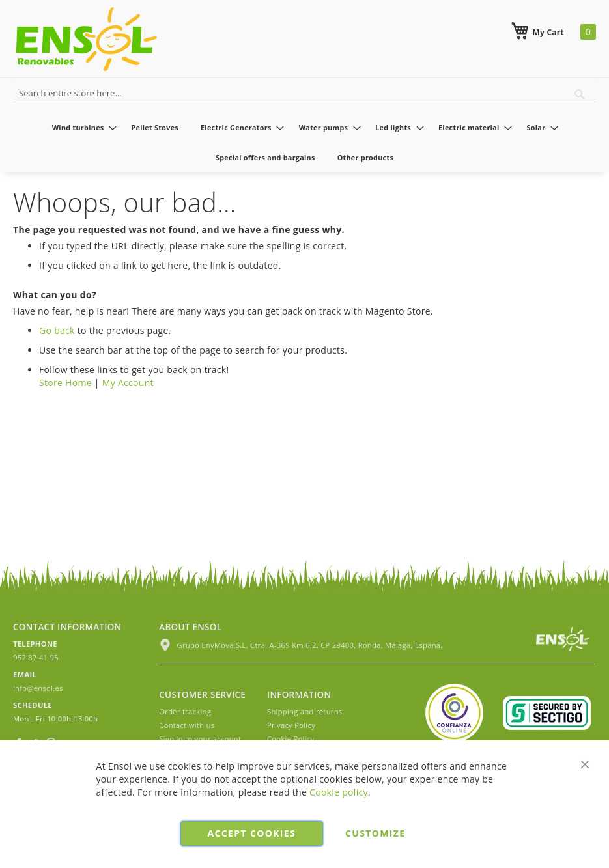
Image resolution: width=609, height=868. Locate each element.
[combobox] (304, 92)
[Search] (580, 94)
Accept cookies (252, 833)
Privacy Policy (291, 725)
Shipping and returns (304, 711)
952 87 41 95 (36, 657)
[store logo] (86, 39)
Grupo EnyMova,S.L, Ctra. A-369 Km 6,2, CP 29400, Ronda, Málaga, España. (301, 645)
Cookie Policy (290, 739)
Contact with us (187, 725)
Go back (57, 330)
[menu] (304, 142)
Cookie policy (339, 792)
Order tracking (185, 711)
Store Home (65, 383)
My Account (128, 383)
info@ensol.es (38, 688)
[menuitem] (81, 127)
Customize (375, 833)
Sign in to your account (200, 739)
